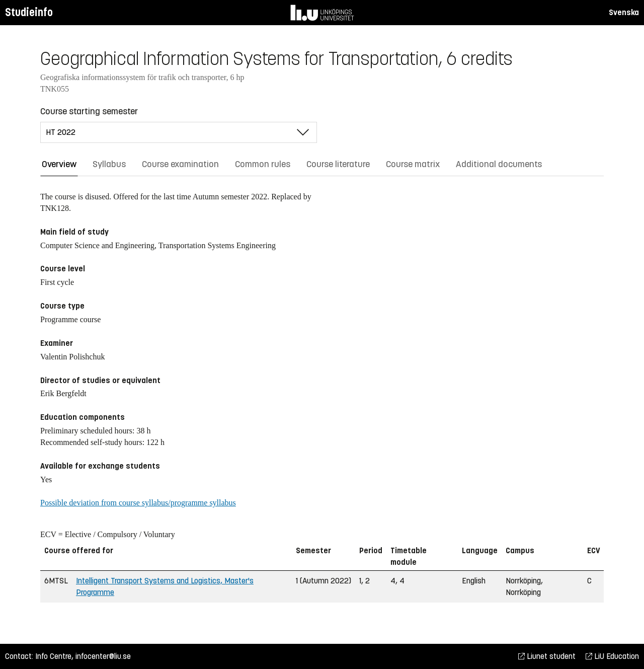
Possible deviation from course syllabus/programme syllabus (138, 503)
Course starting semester (89, 111)
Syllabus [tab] (109, 164)
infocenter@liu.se (103, 656)
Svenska (624, 12)
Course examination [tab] (180, 164)
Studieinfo (29, 12)
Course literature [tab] (338, 164)
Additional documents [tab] (499, 164)
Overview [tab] (59, 164)
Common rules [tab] (263, 164)
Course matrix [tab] (413, 164)
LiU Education (612, 656)
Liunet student (547, 656)
